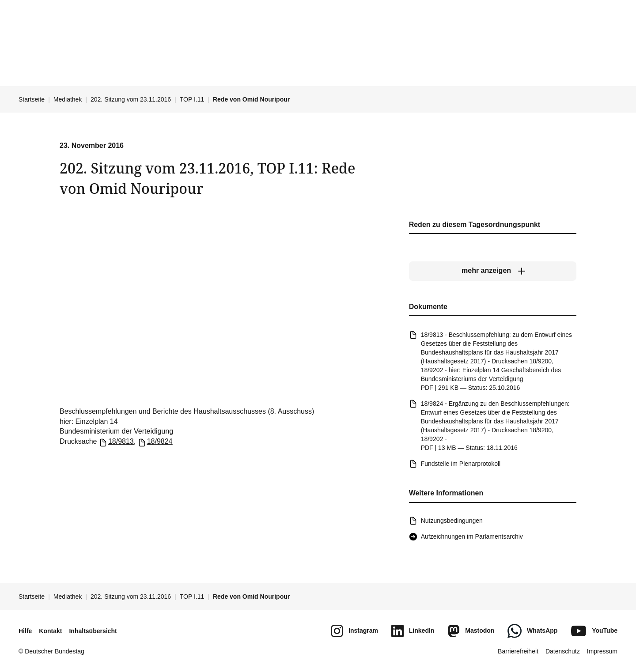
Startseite (32, 99)
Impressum (602, 651)
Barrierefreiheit (518, 651)
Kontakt (50, 631)
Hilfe (25, 631)
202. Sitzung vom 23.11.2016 (131, 99)
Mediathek (68, 99)
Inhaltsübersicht (93, 631)
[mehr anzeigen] (493, 271)
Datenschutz (563, 651)
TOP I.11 (192, 99)
